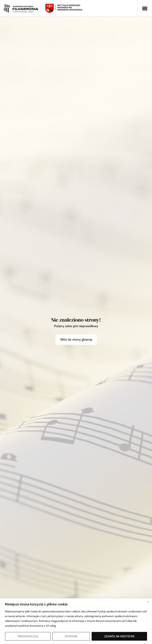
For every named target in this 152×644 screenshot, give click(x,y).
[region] (76, 621)
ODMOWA (71, 636)
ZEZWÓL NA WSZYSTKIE (119, 636)
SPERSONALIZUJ (28, 636)
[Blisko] (148, 602)
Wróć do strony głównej (76, 340)
